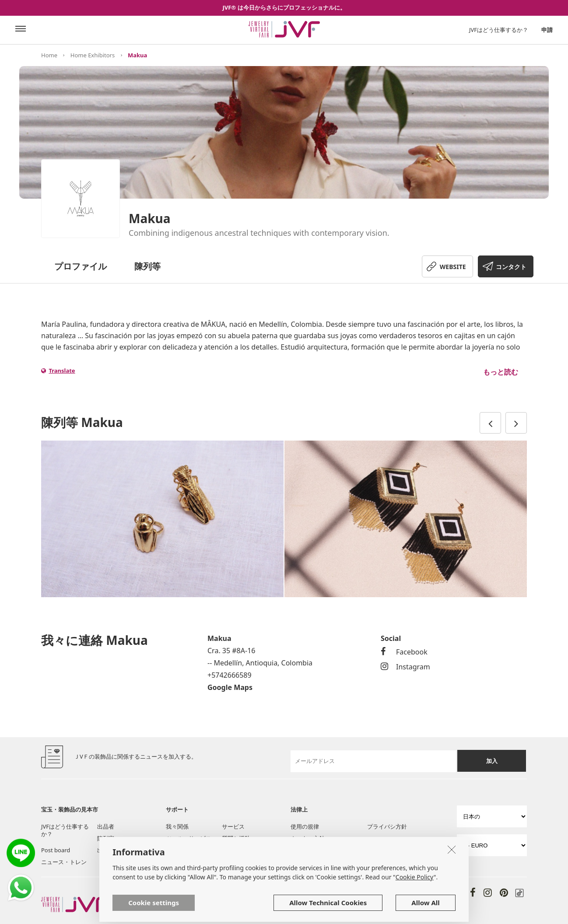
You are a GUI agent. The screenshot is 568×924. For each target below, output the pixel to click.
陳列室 (106, 838)
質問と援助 (236, 838)
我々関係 (177, 826)
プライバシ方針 (387, 826)
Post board (56, 850)
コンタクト (511, 267)
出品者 (106, 826)
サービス (233, 826)
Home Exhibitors (93, 55)
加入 (492, 761)
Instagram (405, 667)
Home (49, 55)
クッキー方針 (308, 838)
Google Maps (230, 687)
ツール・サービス (189, 838)
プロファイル (81, 266)
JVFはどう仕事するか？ (499, 30)
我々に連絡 (180, 850)
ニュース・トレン (64, 862)
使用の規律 (305, 826)
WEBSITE (453, 267)
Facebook (404, 652)
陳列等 (147, 266)
